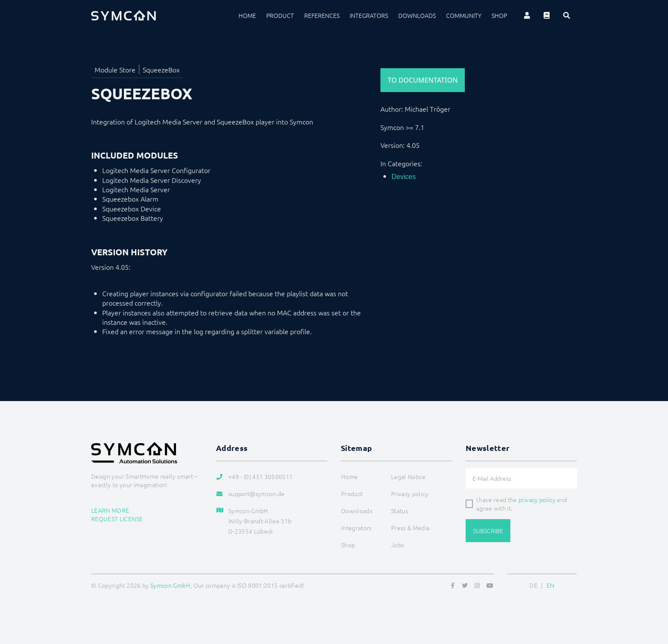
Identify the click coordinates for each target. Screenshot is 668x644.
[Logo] (124, 15)
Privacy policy (410, 494)
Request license (117, 519)
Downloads (417, 15)
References (322, 15)
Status (400, 511)
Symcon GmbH (170, 585)
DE (534, 585)
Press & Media (410, 528)
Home (247, 15)
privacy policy (537, 500)
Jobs (397, 545)
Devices (404, 177)
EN (551, 585)
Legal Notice (408, 477)
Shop (499, 15)
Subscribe (488, 531)
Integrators (369, 15)
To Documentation (423, 80)
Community (464, 15)
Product (280, 15)
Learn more (110, 510)
